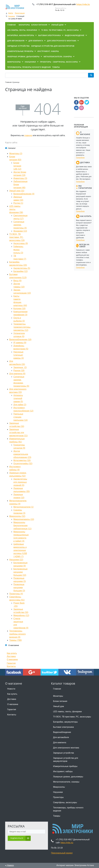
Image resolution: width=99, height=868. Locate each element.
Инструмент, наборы (63, 771)
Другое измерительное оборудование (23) (22, 454)
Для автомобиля (61, 737)
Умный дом (58, 706)
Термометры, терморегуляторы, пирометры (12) (22, 327)
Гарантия (11, 663)
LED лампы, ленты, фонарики (67, 712)
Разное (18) (19, 371)
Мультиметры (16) (22, 460)
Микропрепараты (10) (24, 519)
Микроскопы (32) (17, 516)
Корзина (12, 16)
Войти (11, 13)
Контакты (11, 666)
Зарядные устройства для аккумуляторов (66, 760)
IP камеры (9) (20, 343)
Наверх (10, 865)
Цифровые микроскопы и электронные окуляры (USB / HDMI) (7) (20, 550)
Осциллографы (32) (23, 464)
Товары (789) (16, 640)
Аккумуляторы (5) (22, 268)
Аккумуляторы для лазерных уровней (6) (20, 482)
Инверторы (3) (20, 178)
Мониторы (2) (16, 154)
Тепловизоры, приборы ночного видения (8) (17, 634)
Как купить (12, 653)
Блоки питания (60, 701)
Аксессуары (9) (21, 243)
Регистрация (20, 13)
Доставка (11, 656)
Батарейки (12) (21, 271)
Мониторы (58, 696)
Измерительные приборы (65, 766)
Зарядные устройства (63, 753)
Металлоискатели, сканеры (66, 782)
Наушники (58, 792)
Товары (57, 816)
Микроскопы (59, 787)
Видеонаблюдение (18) (20, 340)
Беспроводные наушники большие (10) (20, 572)
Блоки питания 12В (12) (17, 166)
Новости (11, 689)
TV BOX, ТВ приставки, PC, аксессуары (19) (17, 237)
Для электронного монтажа (66, 748)
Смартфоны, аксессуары (65, 802)
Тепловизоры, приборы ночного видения (68, 809)
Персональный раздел (62, 853)
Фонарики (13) (20, 231)
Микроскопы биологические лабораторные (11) (22, 526)
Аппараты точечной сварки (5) (18, 398)
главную (28, 135)
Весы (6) (17, 281)
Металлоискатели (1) (23, 507)
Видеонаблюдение (62, 732)
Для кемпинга (60, 743)
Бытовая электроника (63, 727)
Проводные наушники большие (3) (19, 588)
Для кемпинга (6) (17, 374)
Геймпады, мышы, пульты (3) (18, 250)
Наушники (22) (16, 560)
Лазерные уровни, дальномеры (68, 777)
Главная (57, 689)
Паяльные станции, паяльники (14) (21, 417)
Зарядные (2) (20, 367)
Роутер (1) (18, 203)
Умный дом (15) (17, 191)
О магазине (12, 659)
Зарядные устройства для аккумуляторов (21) (18, 433)
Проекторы (58, 797)
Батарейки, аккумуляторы (65, 722)
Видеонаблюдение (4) (24, 194)
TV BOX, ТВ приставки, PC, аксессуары (72, 717)
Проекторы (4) (16, 594)
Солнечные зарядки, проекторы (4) (20, 225)
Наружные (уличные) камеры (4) (19, 355)
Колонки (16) (19, 309)
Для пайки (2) (20, 405)
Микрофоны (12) (21, 615)
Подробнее (80, 158)
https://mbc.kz (83, 4)
